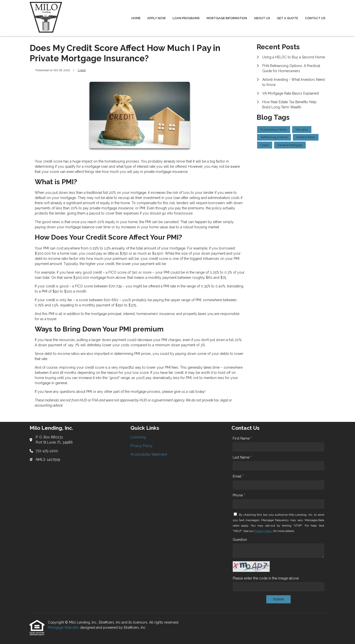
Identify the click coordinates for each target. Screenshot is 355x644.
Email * (238, 476)
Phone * (239, 495)
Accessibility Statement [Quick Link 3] (149, 454)
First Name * (242, 438)
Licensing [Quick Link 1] (138, 437)
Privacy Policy (264, 531)
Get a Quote (287, 18)
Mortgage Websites (64, 627)
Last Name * (242, 457)
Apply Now (156, 18)
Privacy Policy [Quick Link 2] (142, 446)
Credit (82, 70)
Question (240, 540)
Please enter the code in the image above (266, 578)
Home (136, 18)
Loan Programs (186, 18)
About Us (262, 18)
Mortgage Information (227, 18)
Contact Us (315, 18)
